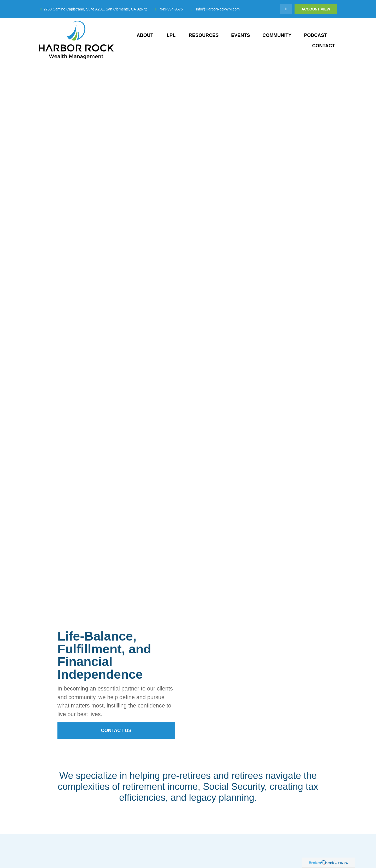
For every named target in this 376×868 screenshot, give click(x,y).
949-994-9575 (168, 9)
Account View (316, 9)
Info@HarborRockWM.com (214, 9)
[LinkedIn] (286, 9)
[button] (145, 35)
